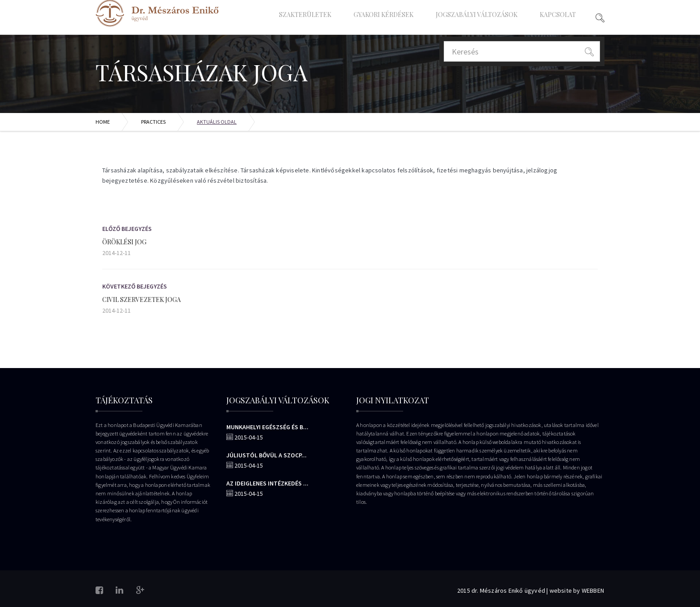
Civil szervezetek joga (142, 299)
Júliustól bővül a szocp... (267, 455)
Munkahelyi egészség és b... (267, 427)
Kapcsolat (558, 15)
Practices (153, 122)
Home (103, 122)
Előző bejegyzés (127, 229)
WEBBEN (593, 590)
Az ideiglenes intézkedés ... (267, 483)
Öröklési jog (124, 242)
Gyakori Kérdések (383, 15)
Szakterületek (305, 15)
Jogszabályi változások (477, 15)
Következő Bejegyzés (135, 286)
